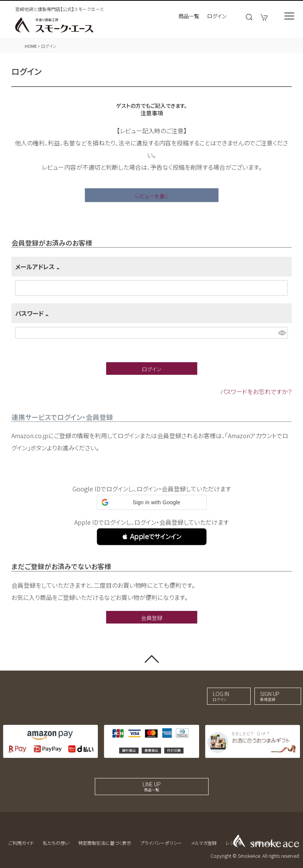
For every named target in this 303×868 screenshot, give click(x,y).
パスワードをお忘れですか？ (256, 391)
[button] (152, 537)
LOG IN (221, 696)
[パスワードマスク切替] (282, 333)
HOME (31, 46)
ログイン (217, 16)
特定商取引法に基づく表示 (105, 843)
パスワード (33, 313)
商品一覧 (189, 16)
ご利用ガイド (21, 843)
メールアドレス (39, 267)
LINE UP (152, 786)
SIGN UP (270, 696)
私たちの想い (56, 843)
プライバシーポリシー (161, 843)
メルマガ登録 (204, 843)
